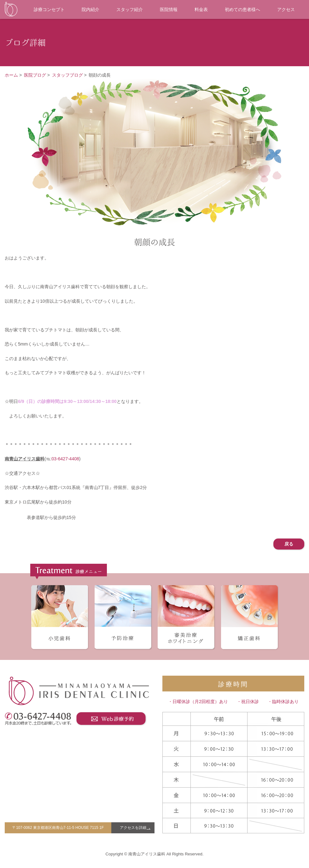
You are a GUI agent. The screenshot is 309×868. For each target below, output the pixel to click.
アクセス (286, 9)
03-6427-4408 (65, 459)
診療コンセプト (49, 9)
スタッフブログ (67, 75)
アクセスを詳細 (133, 828)
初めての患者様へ (242, 9)
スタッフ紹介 (130, 9)
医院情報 (169, 9)
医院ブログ (35, 75)
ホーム (11, 75)
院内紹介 (90, 9)
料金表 (201, 9)
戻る (289, 544)
